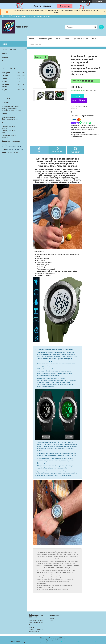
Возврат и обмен (35, 44)
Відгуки (5, 57)
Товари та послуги (44, 39)
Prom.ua (64, 638)
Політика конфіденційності (87, 642)
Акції (51, 621)
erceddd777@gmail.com (15, 149)
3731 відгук (88, 1)
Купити (78, 96)
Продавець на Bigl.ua (53, 640)
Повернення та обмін (10, 61)
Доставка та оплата (81, 39)
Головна (32, 39)
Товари (52, 618)
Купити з (79, 100)
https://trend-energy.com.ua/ (11, 146)
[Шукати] (95, 27)
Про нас (58, 39)
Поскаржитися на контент (69, 642)
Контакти (67, 39)
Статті (93, 39)
